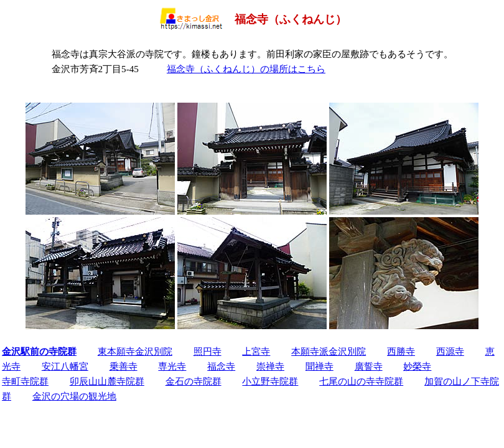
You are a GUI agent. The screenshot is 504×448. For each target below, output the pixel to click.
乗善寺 (124, 366)
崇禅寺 (270, 366)
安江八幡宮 (65, 366)
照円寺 (208, 351)
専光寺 (172, 366)
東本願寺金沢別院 (135, 351)
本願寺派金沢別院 (329, 351)
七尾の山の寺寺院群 (361, 381)
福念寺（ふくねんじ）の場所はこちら (246, 69)
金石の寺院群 (194, 381)
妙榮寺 (417, 366)
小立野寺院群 (270, 381)
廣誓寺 (369, 366)
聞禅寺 (320, 366)
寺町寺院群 (25, 381)
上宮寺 (256, 351)
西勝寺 (401, 351)
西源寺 (450, 351)
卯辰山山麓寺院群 (107, 381)
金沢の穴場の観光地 (74, 396)
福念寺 (221, 366)
